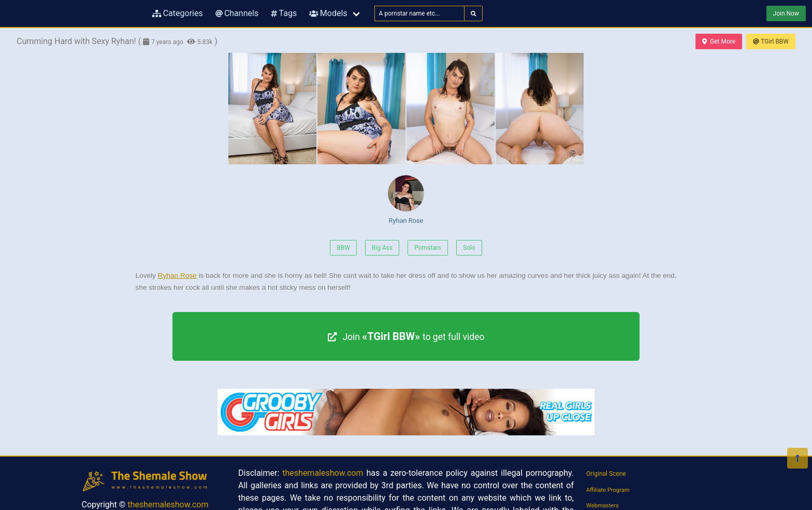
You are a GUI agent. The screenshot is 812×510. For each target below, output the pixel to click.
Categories (178, 13)
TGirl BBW (771, 41)
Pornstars (428, 248)
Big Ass (382, 248)
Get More (719, 41)
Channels (237, 13)
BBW (343, 248)
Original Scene (606, 474)
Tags (284, 13)
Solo (469, 248)
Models (328, 13)
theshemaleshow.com (168, 505)
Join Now (786, 13)
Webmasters (603, 506)
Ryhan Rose (406, 200)
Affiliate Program (608, 490)
